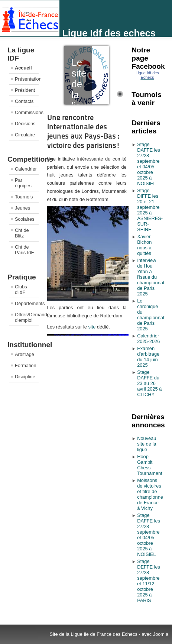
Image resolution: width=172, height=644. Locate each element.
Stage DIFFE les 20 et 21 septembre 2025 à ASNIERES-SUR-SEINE (150, 210)
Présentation (27, 79)
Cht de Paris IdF (24, 250)
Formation (26, 365)
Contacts (24, 101)
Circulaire (25, 135)
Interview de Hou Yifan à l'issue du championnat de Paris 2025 (150, 277)
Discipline (25, 377)
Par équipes (23, 183)
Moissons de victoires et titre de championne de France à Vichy (150, 494)
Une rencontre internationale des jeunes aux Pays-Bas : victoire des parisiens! (84, 131)
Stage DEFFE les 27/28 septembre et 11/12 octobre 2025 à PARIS (149, 581)
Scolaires (25, 219)
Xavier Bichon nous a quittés (144, 245)
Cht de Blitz (22, 233)
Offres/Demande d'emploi (27, 317)
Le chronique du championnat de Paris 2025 (150, 315)
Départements (27, 303)
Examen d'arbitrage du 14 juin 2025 (148, 357)
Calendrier (26, 169)
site (92, 327)
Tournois (24, 197)
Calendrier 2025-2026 (148, 339)
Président (25, 90)
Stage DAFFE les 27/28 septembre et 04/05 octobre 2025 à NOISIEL (149, 164)
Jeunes (22, 208)
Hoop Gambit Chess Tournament (150, 465)
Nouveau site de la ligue (147, 444)
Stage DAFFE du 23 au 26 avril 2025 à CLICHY (149, 383)
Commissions (27, 112)
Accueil (23, 68)
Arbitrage (25, 354)
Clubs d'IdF (21, 289)
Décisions (25, 124)
